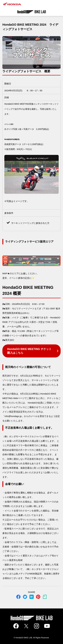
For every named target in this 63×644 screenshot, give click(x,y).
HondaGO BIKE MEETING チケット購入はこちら (29, 351)
